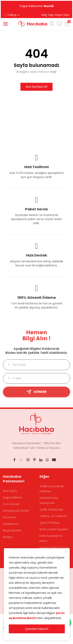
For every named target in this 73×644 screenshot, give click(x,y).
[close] (66, 552)
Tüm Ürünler (11, 506)
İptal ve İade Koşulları (54, 531)
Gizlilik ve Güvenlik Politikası (52, 491)
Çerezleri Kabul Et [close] (37, 629)
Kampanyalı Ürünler (16, 513)
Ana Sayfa (10, 493)
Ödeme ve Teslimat (53, 518)
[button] (5, 24)
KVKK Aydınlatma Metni (51, 540)
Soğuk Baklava (13, 499)
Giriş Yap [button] (47, 15)
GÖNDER (36, 394)
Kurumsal (9, 519)
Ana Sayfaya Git (37, 87)
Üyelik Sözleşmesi (51, 511)
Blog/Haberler (12, 532)
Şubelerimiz (11, 526)
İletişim (8, 539)
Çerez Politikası (50, 525)
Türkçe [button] (12, 15)
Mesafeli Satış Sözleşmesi (49, 502)
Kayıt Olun (62, 15)
